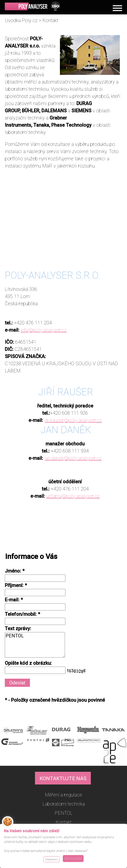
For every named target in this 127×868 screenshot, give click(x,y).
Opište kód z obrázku (28, 663)
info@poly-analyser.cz (44, 330)
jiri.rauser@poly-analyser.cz (73, 420)
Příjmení (14, 585)
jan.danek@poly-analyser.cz (73, 458)
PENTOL (35, 645)
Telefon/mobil (20, 614)
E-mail (12, 600)
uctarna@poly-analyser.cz (73, 496)
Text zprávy (17, 629)
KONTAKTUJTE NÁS (63, 778)
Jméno (12, 571)
